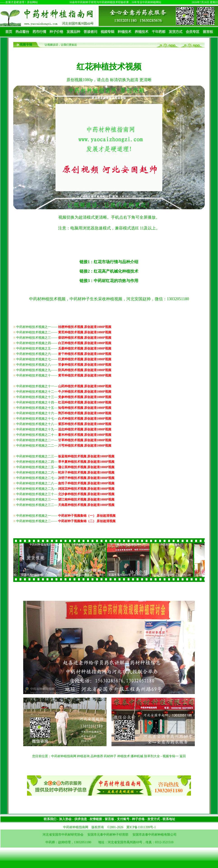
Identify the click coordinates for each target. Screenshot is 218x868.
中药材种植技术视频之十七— (64, 419)
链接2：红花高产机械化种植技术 (109, 271)
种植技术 (124, 756)
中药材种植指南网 (64, 756)
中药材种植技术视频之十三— (64, 397)
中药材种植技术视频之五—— (64, 348)
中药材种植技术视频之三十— (65, 494)
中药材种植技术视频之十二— (64, 392)
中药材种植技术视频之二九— (65, 489)
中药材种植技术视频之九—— (64, 370)
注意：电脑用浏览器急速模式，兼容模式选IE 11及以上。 (109, 228)
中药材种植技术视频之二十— (64, 435)
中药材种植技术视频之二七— (65, 478)
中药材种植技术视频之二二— (64, 446)
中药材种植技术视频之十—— (64, 375)
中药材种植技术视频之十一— (64, 386)
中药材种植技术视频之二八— (65, 483)
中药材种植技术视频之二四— (65, 462)
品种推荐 (97, 756)
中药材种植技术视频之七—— (64, 359)
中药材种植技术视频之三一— (65, 500)
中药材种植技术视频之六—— (64, 354)
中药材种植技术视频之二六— (65, 473)
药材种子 (110, 756)
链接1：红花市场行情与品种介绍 (109, 262)
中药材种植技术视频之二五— (65, 467)
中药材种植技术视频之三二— (65, 505)
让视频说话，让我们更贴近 (61, 45)
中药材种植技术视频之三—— (64, 338)
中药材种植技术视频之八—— (64, 365)
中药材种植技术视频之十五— (64, 408)
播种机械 (137, 756)
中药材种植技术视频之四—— (64, 343)
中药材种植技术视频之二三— (65, 456)
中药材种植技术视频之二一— (64, 440)
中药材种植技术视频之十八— (64, 424)
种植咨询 (83, 756)
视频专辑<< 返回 (174, 756)
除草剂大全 (152, 756)
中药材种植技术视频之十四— (64, 402)
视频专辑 (26, 45)
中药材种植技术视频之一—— (64, 327)
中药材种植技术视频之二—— (64, 332)
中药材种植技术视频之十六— (64, 413)
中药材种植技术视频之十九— (64, 429)
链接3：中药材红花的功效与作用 (109, 281)
